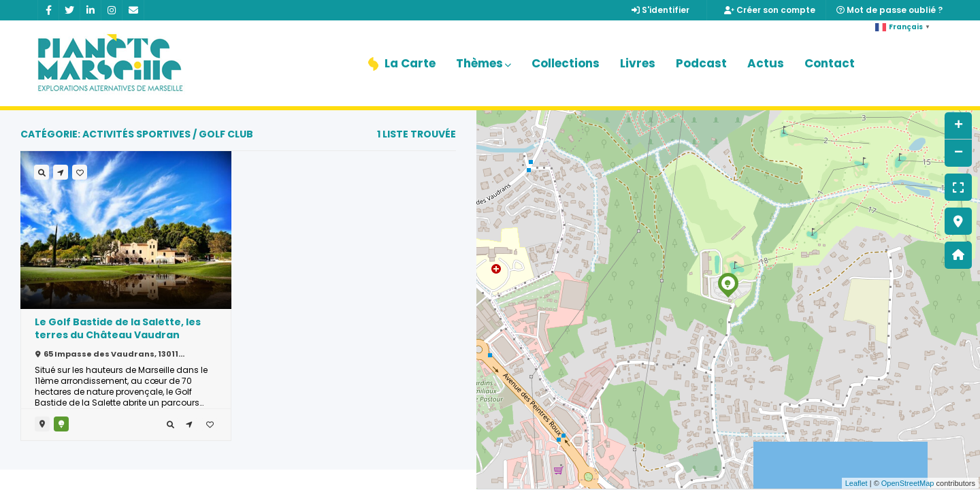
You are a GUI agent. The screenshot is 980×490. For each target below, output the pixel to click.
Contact (830, 63)
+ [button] (959, 126)
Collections (566, 63)
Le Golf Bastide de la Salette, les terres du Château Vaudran (118, 328)
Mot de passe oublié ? (889, 10)
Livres (638, 63)
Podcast (701, 63)
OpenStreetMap (908, 483)
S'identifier (660, 10)
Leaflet (856, 483)
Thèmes (484, 63)
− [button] (959, 153)
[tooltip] (170, 424)
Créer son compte (770, 10)
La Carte (402, 63)
